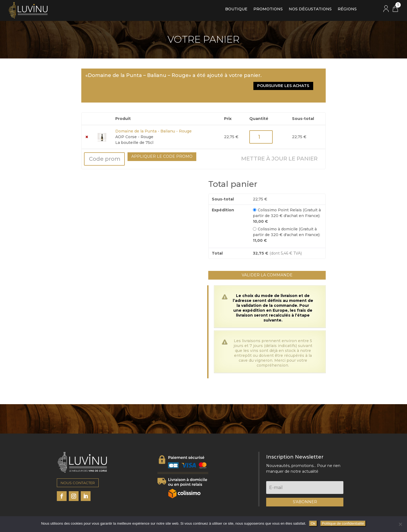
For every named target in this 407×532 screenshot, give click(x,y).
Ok (313, 523)
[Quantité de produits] (261, 120)
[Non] (400, 524)
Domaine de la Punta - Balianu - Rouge (153, 114)
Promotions (268, 9)
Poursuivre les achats (292, 77)
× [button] (87, 120)
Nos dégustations (310, 9)
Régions (347, 9)
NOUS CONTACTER (78, 466)
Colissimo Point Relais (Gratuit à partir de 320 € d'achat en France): (287, 199)
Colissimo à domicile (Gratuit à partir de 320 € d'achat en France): (287, 218)
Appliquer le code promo (162, 140)
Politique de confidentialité (343, 523)
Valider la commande (267, 258)
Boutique (236, 9)
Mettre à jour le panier (279, 142)
